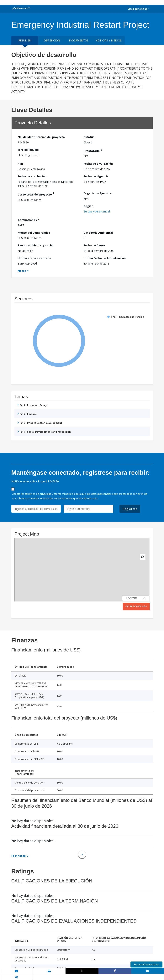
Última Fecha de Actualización (105, 258)
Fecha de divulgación (98, 164)
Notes (22, 271)
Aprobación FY (29, 219)
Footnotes (19, 856)
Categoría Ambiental (98, 233)
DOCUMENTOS (79, 40)
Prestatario (93, 150)
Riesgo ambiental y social (36, 245)
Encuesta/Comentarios (146, 964)
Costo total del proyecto (36, 194)
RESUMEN (25, 40)
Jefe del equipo (28, 150)
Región (88, 206)
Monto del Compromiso (34, 233)
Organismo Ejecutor (98, 193)
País (21, 164)
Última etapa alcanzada (34, 258)
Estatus (89, 137)
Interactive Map (136, 606)
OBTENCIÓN (52, 40)
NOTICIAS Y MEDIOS (108, 40)
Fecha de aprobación (32, 176)
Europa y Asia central (97, 211)
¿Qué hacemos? (21, 8)
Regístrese (130, 509)
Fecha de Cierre (94, 245)
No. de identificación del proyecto (41, 137)
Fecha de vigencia (96, 176)
